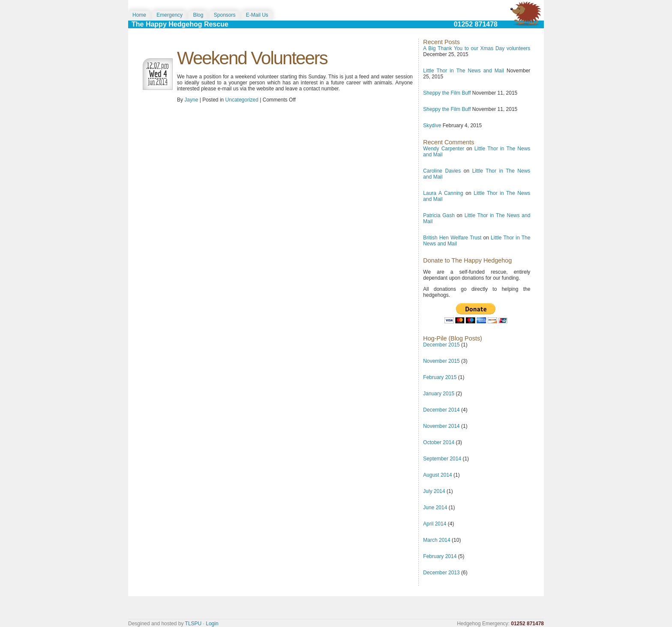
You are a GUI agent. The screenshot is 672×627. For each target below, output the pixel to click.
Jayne (191, 100)
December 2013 (441, 573)
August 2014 (437, 475)
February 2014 (440, 556)
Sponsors (225, 15)
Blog (198, 15)
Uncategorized (242, 100)
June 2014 (435, 508)
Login (212, 624)
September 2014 (442, 459)
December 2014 (441, 410)
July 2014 (434, 491)
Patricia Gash (439, 215)
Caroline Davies (442, 171)
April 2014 (435, 524)
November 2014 (441, 426)
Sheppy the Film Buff (447, 93)
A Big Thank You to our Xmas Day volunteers (477, 48)
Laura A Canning (443, 193)
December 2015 (441, 345)
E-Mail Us (257, 15)
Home (139, 15)
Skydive (432, 125)
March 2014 (436, 540)
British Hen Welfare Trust (452, 238)
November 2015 (441, 361)
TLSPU (193, 624)
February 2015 (440, 377)
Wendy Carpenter (444, 149)
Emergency (169, 15)
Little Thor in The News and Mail (463, 71)
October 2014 (439, 442)
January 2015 (439, 394)
